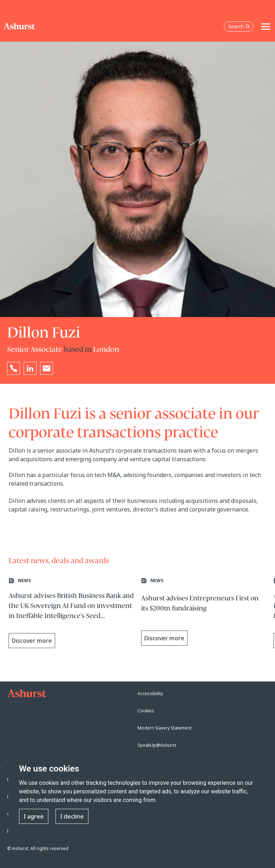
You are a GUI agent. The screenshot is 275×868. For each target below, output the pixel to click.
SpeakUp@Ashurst (157, 745)
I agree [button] (34, 816)
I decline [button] (72, 816)
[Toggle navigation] (266, 27)
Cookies (146, 711)
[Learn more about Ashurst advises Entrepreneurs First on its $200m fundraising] (204, 614)
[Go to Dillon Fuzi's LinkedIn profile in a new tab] (30, 368)
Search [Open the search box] (239, 26)
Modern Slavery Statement (165, 728)
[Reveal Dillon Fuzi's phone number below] (14, 368)
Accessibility (150, 694)
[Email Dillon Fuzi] (47, 368)
